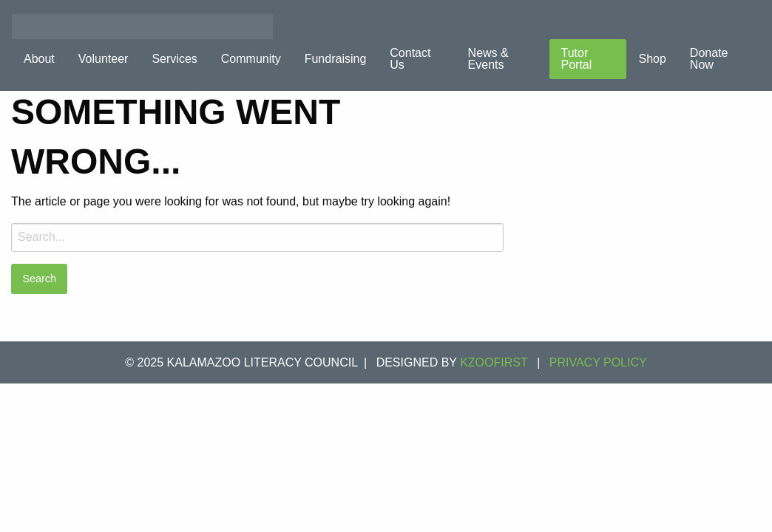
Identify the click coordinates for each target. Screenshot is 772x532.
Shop (652, 59)
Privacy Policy (598, 362)
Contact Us (410, 59)
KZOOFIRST (494, 362)
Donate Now (709, 59)
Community (251, 59)
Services (174, 59)
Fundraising (336, 59)
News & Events (488, 59)
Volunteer (104, 59)
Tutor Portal (577, 59)
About (39, 59)
